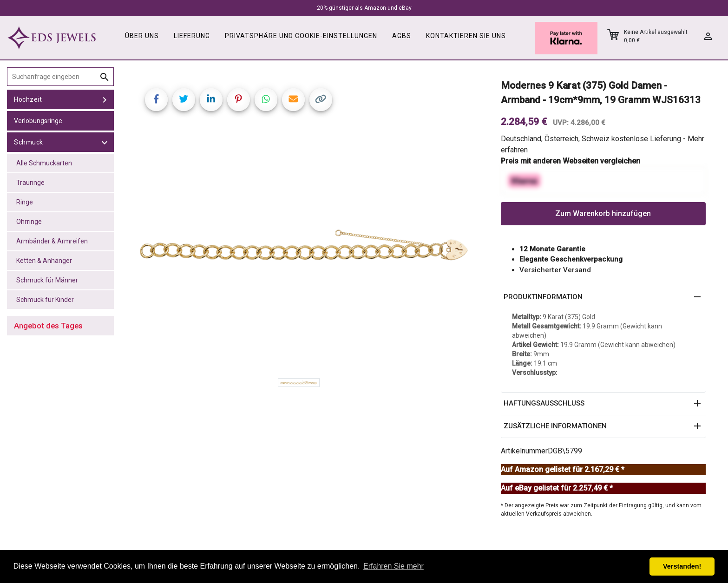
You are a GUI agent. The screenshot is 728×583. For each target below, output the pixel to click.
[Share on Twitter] (184, 100)
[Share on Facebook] (156, 100)
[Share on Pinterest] (239, 100)
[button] (603, 297)
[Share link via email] (293, 100)
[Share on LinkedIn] (211, 100)
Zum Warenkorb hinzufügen (603, 213)
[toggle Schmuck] (105, 142)
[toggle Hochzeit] (105, 99)
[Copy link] (321, 100)
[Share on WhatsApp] (266, 100)
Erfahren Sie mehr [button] (394, 566)
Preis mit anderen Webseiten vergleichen (571, 161)
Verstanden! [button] (682, 566)
